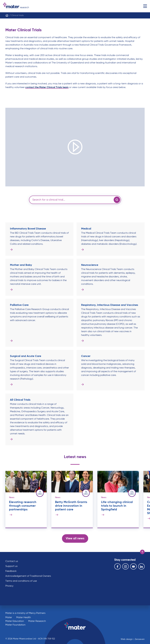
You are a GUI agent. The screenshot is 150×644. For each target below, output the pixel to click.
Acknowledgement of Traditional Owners (28, 576)
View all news (75, 538)
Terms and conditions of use (21, 581)
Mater (9, 618)
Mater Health (24, 618)
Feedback (11, 571)
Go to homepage (16, 6)
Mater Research (37, 621)
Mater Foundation (15, 625)
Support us (11, 566)
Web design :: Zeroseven (133, 639)
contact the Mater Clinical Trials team (47, 87)
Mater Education (15, 621)
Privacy (9, 586)
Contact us (12, 561)
